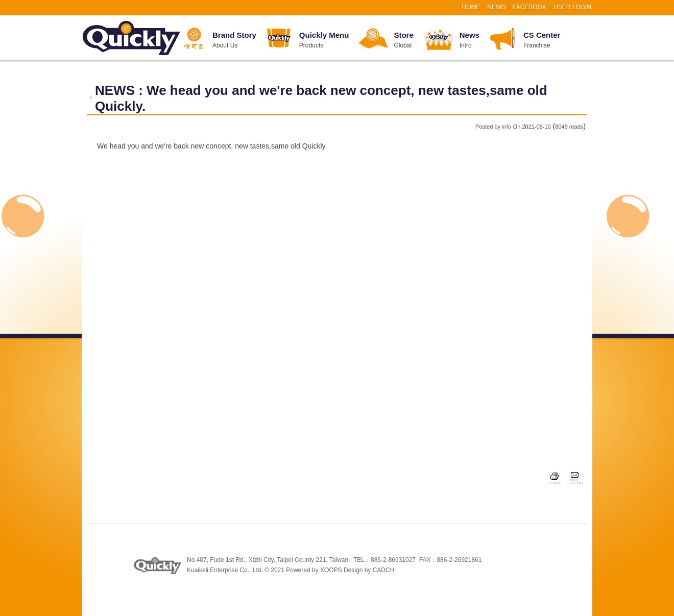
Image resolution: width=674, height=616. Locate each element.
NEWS (496, 7)
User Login (572, 7)
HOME (471, 7)
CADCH (384, 570)
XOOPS (331, 570)
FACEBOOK (529, 7)
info (507, 127)
